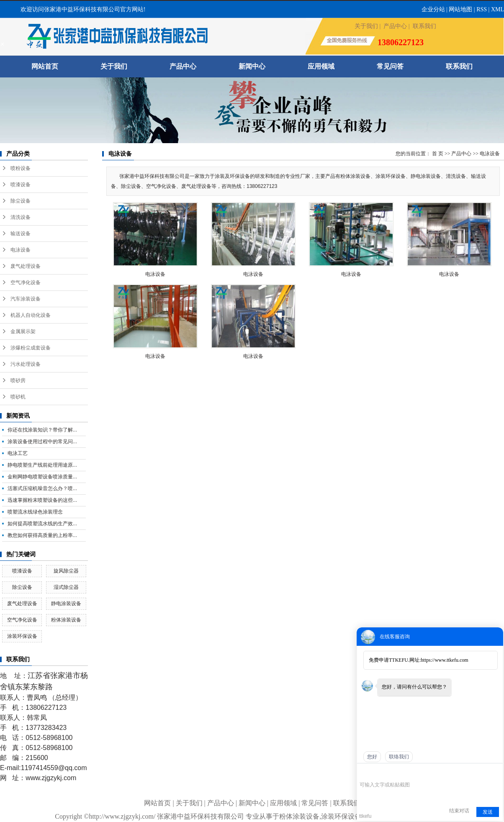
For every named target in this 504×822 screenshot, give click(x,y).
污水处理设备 (26, 364)
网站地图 (460, 9)
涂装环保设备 (22, 636)
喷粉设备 (21, 168)
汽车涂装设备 (26, 299)
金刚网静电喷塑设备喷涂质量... (42, 477)
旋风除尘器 (66, 571)
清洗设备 (21, 217)
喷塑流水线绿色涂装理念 (35, 512)
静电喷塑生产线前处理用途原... (42, 465)
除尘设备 (21, 201)
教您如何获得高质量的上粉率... (42, 535)
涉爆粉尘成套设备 (31, 348)
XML (498, 9)
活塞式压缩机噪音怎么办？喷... (42, 488)
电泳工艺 (18, 453)
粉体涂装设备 (66, 620)
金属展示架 (23, 331)
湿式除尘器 (66, 587)
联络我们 (399, 757)
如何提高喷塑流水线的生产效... (42, 524)
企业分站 (433, 9)
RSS (482, 9)
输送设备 (21, 234)
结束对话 (459, 811)
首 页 (438, 154)
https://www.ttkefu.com (444, 660)
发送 (488, 812)
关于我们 (366, 26)
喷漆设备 (21, 185)
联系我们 (424, 26)
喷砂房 (18, 380)
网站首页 (45, 66)
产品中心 (395, 26)
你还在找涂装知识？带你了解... (42, 430)
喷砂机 (18, 397)
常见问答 (390, 66)
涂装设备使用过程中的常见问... (42, 442)
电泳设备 (21, 250)
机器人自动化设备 (31, 315)
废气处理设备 (26, 266)
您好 (372, 757)
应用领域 (321, 66)
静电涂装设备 (66, 604)
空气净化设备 (26, 283)
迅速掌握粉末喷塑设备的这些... (42, 500)
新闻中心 (252, 66)
